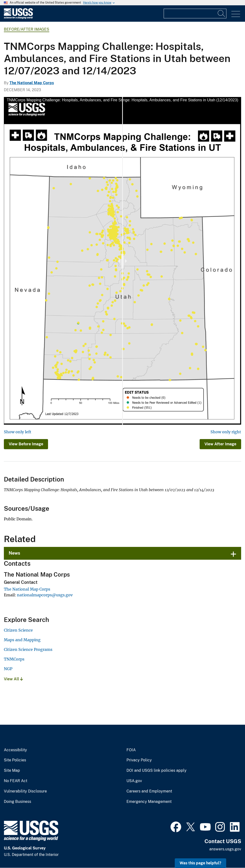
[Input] (195, 14)
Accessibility (15, 750)
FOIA (131, 750)
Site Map (12, 771)
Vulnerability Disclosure (25, 791)
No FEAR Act (16, 781)
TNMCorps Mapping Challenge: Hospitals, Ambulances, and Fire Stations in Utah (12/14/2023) (157, 100)
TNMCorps (14, 659)
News (14, 553)
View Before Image (26, 444)
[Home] (18, 18)
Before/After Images (27, 29)
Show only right (226, 432)
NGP (8, 669)
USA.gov (134, 781)
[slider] (122, 261)
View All (13, 679)
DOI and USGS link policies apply (157, 771)
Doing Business (17, 802)
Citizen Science (18, 630)
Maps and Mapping (22, 640)
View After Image (220, 444)
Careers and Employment (149, 791)
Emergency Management (149, 802)
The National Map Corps (32, 83)
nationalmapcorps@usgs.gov (45, 595)
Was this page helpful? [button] (200, 863)
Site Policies (15, 760)
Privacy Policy (139, 760)
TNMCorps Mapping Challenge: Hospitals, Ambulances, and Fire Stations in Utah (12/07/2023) (88, 100)
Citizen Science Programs (28, 649)
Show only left (18, 432)
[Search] (222, 14)
